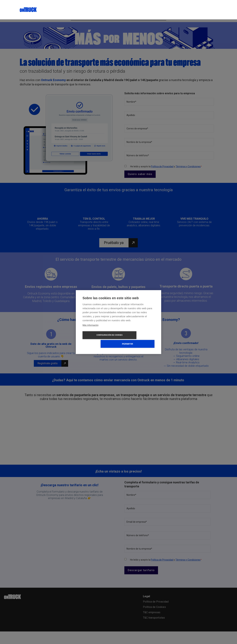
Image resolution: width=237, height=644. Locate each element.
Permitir (138, 340)
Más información (90, 330)
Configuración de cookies (99, 339)
